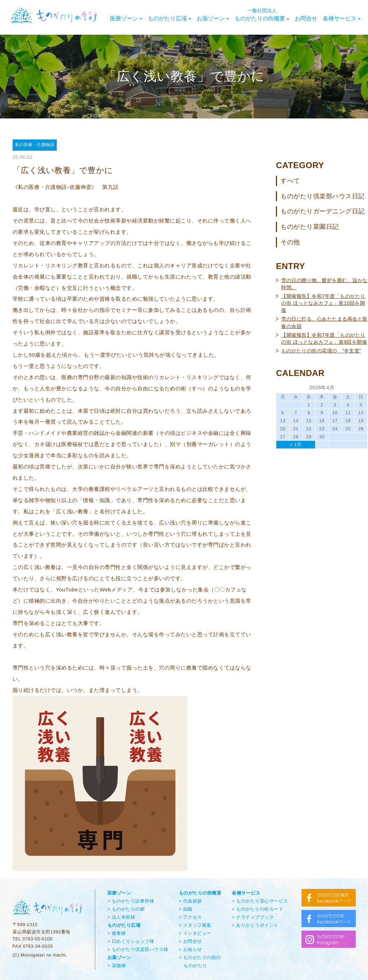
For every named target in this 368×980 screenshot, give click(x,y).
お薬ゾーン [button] (213, 18)
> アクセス (190, 917)
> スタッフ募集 (195, 925)
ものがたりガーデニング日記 (323, 211)
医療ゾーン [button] (126, 18)
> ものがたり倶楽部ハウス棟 (138, 949)
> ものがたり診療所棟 (131, 901)
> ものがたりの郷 (126, 909)
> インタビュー (195, 933)
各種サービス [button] (342, 18)
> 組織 (186, 909)
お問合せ (306, 18)
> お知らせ (190, 949)
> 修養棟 (117, 933)
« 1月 (296, 444)
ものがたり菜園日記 (310, 227)
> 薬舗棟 (117, 965)
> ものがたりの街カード (258, 909)
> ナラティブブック (253, 917)
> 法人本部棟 (121, 917)
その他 (290, 242)
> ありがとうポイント (255, 925)
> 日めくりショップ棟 (131, 941)
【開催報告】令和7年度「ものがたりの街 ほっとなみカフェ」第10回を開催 (323, 303)
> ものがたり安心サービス (260, 901)
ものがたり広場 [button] (169, 18)
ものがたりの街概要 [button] (262, 15)
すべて (290, 181)
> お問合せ (190, 941)
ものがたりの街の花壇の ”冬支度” (321, 351)
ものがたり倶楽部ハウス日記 (323, 196)
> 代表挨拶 (190, 901)
